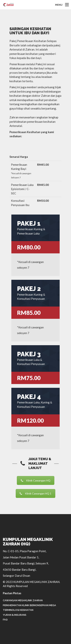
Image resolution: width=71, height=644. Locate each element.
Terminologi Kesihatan (18, 610)
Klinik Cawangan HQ (36, 480)
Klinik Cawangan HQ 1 (35, 493)
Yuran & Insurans (15, 615)
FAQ (5, 620)
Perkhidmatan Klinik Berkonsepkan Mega (29, 605)
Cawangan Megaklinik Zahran (23, 600)
